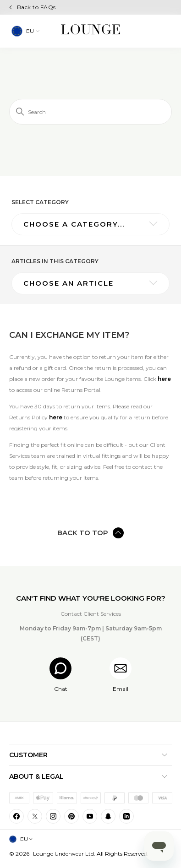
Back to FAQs (36, 7)
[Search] (90, 112)
